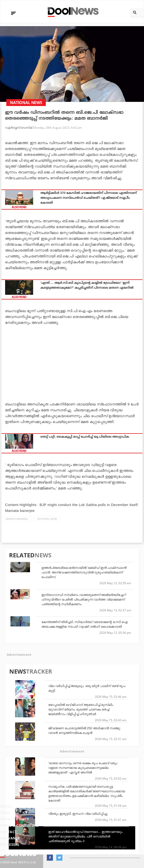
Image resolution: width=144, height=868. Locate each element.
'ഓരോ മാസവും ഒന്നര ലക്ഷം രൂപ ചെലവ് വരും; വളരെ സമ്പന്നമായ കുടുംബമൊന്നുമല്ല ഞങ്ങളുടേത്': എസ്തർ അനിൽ (83, 768)
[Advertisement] (72, 362)
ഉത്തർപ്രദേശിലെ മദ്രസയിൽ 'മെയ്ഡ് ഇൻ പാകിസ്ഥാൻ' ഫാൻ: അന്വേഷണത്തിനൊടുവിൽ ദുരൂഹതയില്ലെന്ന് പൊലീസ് (84, 572)
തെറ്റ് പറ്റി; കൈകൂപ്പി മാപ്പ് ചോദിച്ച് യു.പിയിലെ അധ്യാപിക (85, 437)
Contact (8, 832)
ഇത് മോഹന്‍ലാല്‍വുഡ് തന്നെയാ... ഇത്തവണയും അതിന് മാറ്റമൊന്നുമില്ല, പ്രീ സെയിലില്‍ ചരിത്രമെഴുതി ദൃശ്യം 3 (85, 836)
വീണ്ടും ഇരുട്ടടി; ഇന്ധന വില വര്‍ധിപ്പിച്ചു (78, 814)
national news (47, 519)
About (6, 806)
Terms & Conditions (19, 825)
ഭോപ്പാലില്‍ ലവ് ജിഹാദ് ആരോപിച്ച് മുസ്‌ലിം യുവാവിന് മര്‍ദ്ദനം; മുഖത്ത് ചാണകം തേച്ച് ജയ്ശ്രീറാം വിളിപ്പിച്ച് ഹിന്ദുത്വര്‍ (81, 709)
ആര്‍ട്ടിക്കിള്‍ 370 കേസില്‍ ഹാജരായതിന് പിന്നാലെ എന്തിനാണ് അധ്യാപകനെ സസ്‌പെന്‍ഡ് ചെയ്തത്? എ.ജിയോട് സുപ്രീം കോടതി (89, 198)
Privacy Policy (14, 819)
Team (5, 813)
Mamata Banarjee (17, 519)
